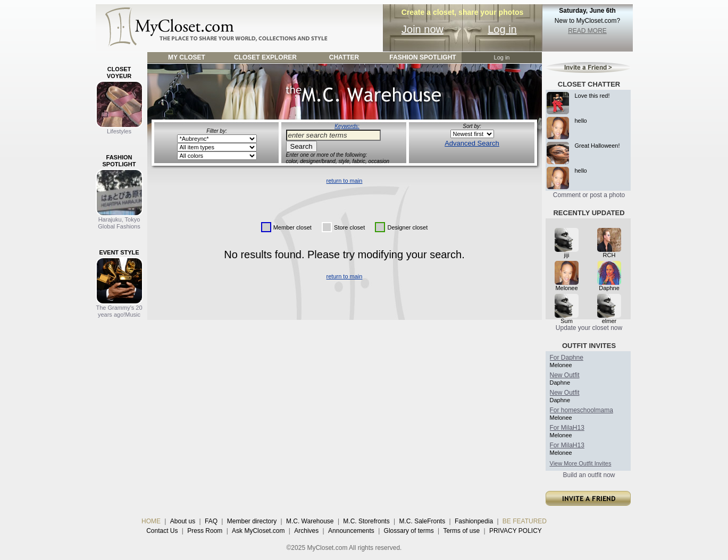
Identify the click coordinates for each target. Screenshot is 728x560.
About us (183, 521)
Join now (422, 29)
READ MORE (587, 31)
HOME (151, 521)
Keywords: (347, 126)
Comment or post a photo (589, 195)
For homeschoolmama (581, 410)
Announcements (351, 531)
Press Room (205, 531)
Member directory (252, 521)
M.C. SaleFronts (422, 521)
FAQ (211, 521)
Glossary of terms (409, 531)
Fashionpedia (474, 521)
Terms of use (461, 531)
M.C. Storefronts (366, 521)
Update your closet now (589, 328)
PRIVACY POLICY (516, 531)
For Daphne (567, 358)
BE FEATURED (525, 521)
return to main (345, 181)
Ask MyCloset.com (258, 531)
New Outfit (565, 375)
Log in (502, 29)
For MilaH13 (567, 428)
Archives (306, 531)
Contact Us (162, 531)
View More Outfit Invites (581, 463)
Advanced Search (472, 143)
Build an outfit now (589, 475)
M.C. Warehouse (310, 521)
